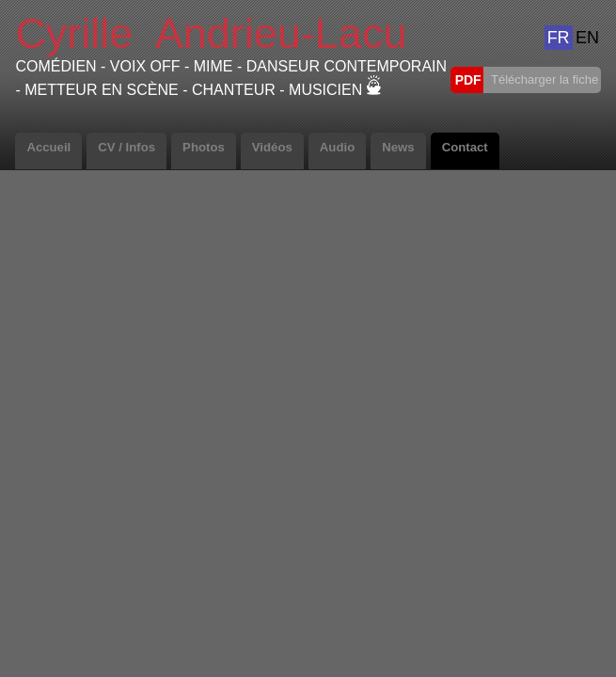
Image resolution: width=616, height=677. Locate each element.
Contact (465, 147)
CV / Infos (126, 147)
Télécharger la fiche (544, 79)
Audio (337, 147)
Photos (204, 147)
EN (587, 38)
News (398, 147)
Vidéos (272, 147)
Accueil (48, 147)
